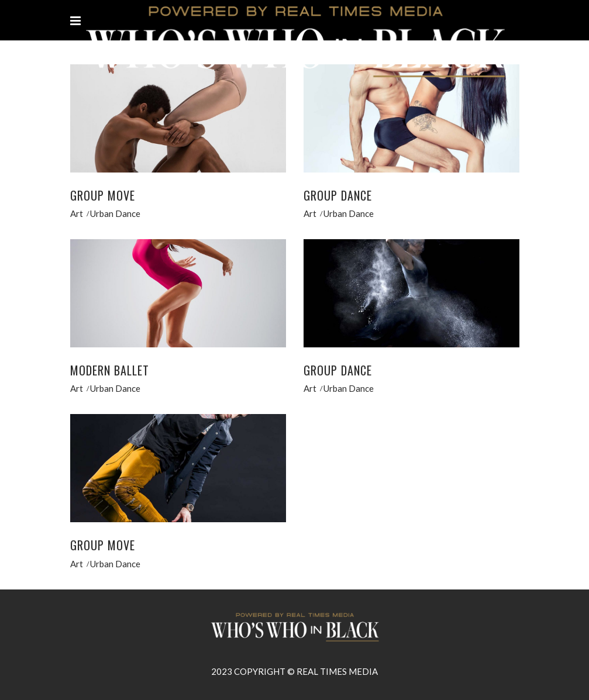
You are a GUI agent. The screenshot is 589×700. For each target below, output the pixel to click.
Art (77, 213)
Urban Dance (115, 213)
